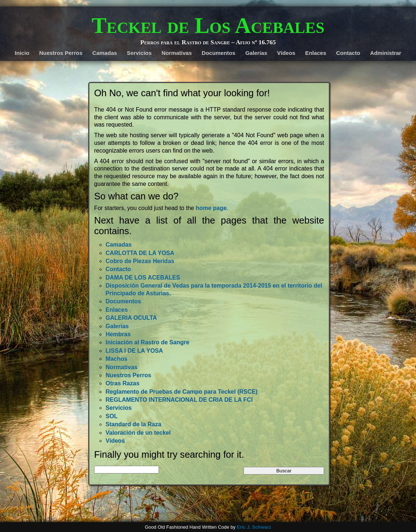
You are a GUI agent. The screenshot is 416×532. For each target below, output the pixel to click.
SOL (112, 416)
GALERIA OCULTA (131, 318)
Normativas (177, 53)
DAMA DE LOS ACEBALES (143, 278)
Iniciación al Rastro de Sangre (147, 342)
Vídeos (286, 53)
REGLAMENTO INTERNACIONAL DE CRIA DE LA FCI (179, 400)
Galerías (256, 53)
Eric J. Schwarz (254, 527)
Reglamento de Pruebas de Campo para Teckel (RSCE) (181, 392)
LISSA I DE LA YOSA (134, 351)
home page (211, 208)
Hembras (118, 334)
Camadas (105, 53)
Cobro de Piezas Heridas (140, 261)
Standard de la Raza (133, 424)
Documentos (219, 53)
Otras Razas (122, 383)
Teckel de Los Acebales (208, 25)
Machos (116, 359)
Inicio (22, 53)
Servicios (140, 53)
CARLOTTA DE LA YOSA (140, 253)
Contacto (348, 53)
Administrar (385, 53)
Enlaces (315, 53)
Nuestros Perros (61, 53)
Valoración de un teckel (138, 433)
